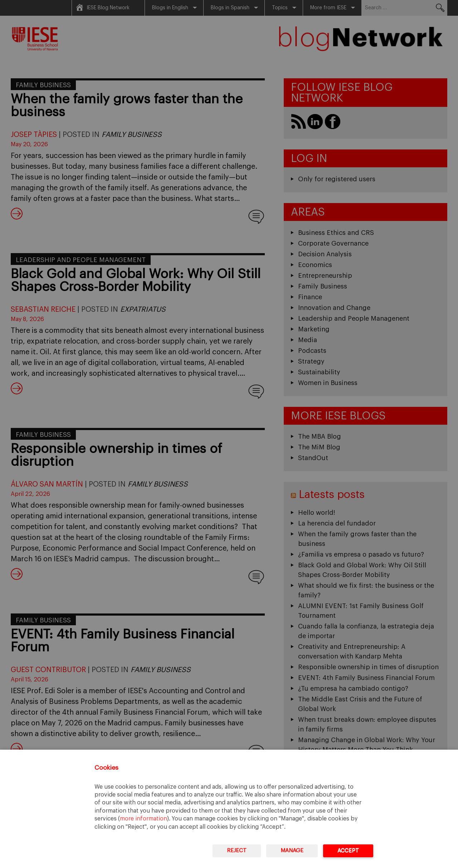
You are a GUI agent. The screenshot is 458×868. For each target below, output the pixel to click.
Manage (292, 851)
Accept (348, 851)
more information (143, 819)
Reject (237, 851)
